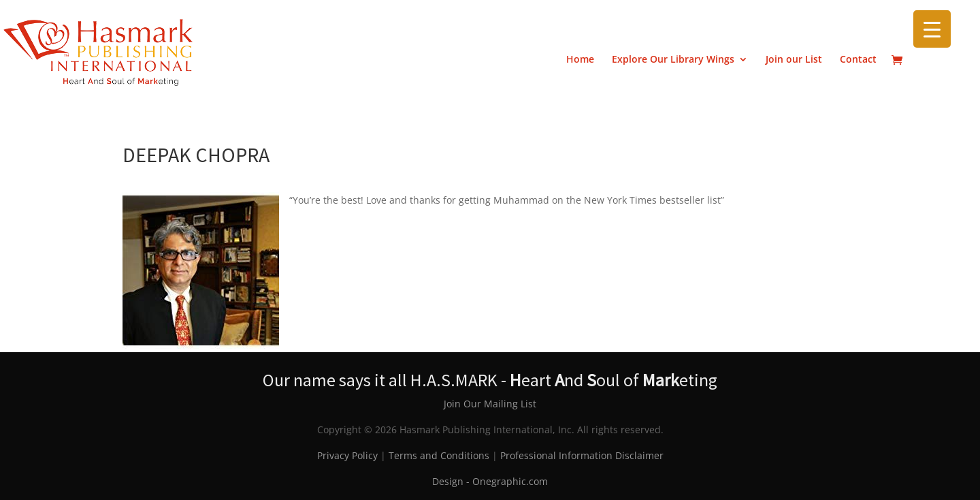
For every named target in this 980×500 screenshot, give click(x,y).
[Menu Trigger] (932, 29)
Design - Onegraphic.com (490, 481)
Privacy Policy (347, 455)
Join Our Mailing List (490, 404)
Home (580, 60)
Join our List (794, 60)
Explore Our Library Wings (673, 60)
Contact (858, 60)
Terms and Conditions (439, 455)
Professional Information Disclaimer (582, 455)
